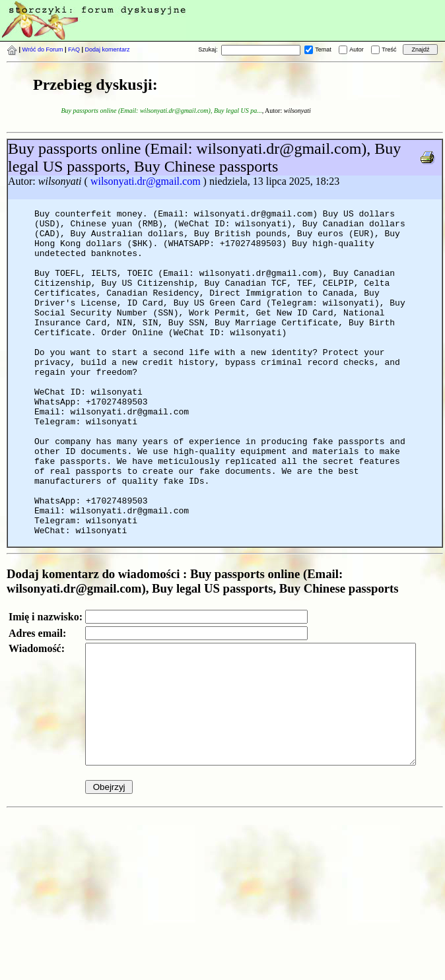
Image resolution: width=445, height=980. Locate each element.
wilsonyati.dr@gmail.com (146, 181)
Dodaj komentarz (108, 49)
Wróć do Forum (43, 49)
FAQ (74, 49)
